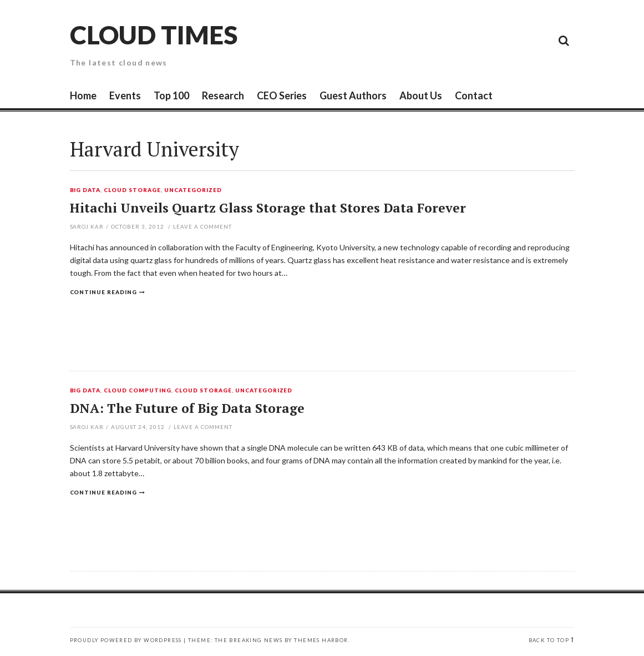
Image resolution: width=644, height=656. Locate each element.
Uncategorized (193, 190)
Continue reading (104, 292)
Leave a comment (202, 226)
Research (223, 95)
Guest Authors (353, 95)
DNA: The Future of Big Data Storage (187, 408)
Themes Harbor (321, 640)
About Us (421, 95)
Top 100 (171, 95)
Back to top (549, 640)
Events (125, 95)
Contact (474, 95)
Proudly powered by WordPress (126, 640)
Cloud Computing (138, 391)
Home (83, 95)
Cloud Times (154, 35)
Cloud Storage (132, 190)
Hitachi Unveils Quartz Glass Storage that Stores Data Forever (268, 208)
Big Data (85, 190)
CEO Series (282, 95)
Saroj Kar (87, 226)
